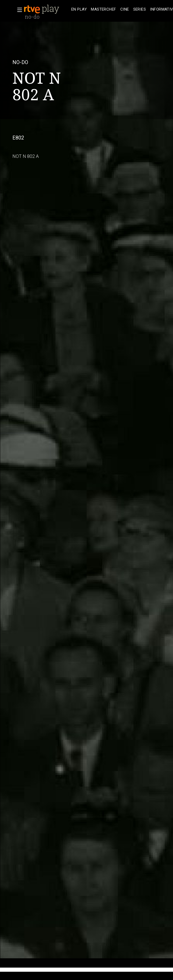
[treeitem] (79, 9)
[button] (18, 10)
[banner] (46, 9)
